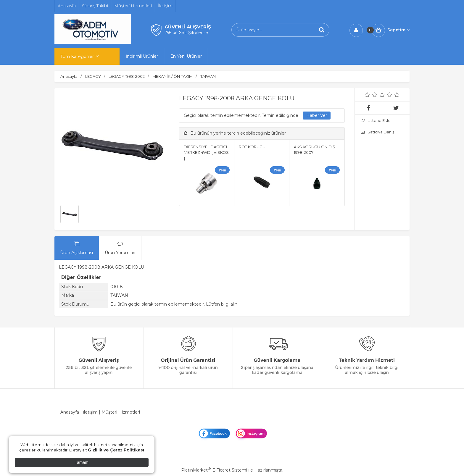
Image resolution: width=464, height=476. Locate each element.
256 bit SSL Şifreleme (186, 33)
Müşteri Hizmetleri (121, 412)
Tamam (82, 462)
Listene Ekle (376, 120)
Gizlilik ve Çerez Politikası (116, 450)
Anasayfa (70, 412)
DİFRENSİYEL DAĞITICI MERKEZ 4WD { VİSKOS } (206, 153)
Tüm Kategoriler (77, 57)
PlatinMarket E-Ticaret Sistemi (214, 470)
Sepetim (398, 30)
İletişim (90, 412)
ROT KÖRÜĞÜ (252, 147)
